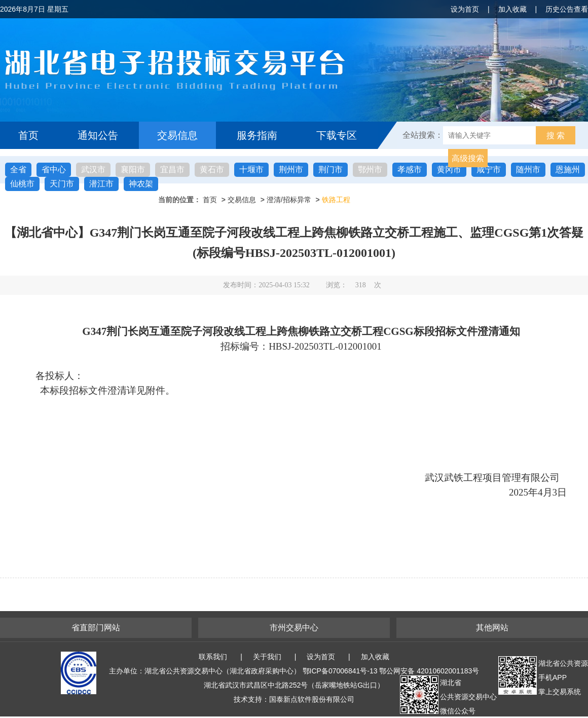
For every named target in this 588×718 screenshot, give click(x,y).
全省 (18, 169)
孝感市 (410, 169)
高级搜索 (468, 158)
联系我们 (213, 657)
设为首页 (465, 9)
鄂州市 (370, 169)
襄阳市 (133, 169)
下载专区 (337, 135)
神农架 (141, 184)
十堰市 (251, 169)
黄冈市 (449, 169)
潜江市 (101, 184)
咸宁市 (489, 169)
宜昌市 (172, 169)
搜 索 (556, 136)
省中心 (54, 169)
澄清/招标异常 (289, 200)
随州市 (528, 169)
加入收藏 (512, 9)
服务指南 (257, 135)
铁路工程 (336, 200)
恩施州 (568, 169)
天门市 (62, 184)
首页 (28, 135)
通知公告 (98, 135)
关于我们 (267, 657)
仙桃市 (22, 184)
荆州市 (291, 169)
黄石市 (212, 169)
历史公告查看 (567, 9)
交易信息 (177, 135)
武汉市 (93, 169)
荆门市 (330, 169)
